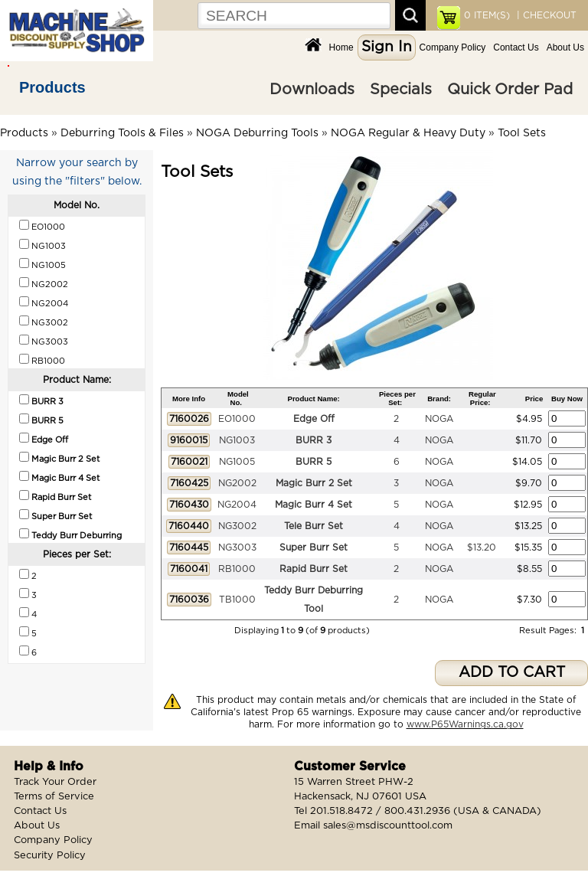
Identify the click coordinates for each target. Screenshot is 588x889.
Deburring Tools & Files (122, 133)
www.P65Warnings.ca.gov (465, 724)
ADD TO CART (512, 673)
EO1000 (237, 419)
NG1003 (237, 440)
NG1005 (237, 462)
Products (52, 87)
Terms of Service (54, 797)
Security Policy (50, 856)
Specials (401, 90)
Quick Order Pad (510, 90)
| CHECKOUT (545, 15)
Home (341, 47)
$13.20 (482, 547)
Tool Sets (522, 133)
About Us (565, 47)
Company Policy (453, 47)
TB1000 (237, 600)
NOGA (439, 419)
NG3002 (237, 526)
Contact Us (516, 47)
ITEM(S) (487, 15)
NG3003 (237, 547)
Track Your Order (55, 782)
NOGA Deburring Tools (257, 133)
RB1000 (237, 569)
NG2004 (237, 505)
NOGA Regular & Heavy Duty (408, 133)
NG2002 (237, 483)
